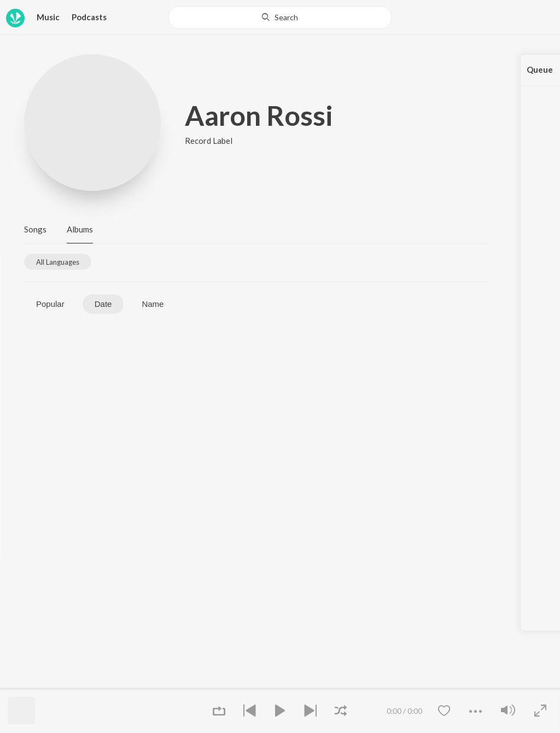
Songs (35, 229)
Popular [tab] (50, 304)
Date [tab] (103, 304)
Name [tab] (153, 304)
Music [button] (48, 17)
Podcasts (89, 17)
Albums (80, 229)
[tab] (58, 262)
